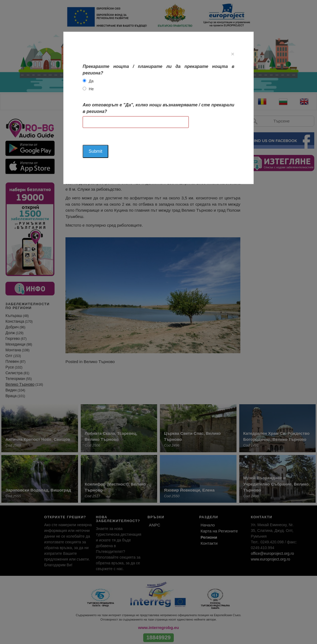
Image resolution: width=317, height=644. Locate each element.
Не (91, 89)
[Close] (233, 54)
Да (91, 81)
